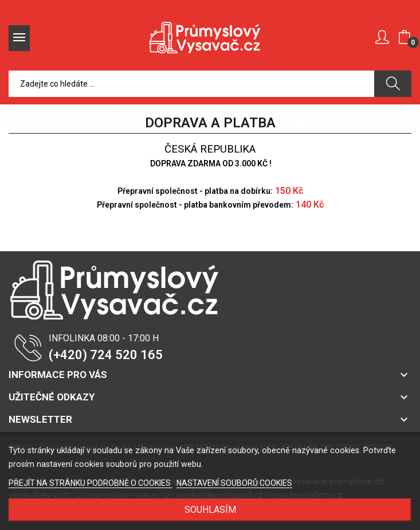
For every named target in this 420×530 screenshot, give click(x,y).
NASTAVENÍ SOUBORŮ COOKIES (234, 483)
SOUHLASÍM (210, 510)
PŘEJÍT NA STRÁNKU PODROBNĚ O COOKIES (91, 483)
